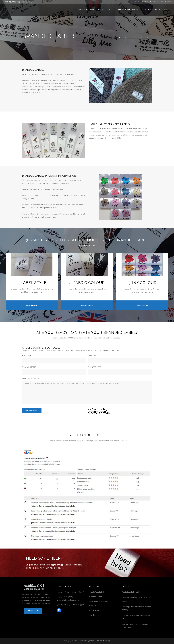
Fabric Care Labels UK (131, 592)
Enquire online (33, 565)
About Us (145, 2)
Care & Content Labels (98, 601)
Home (138, 2)
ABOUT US (33, 611)
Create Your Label (166, 2)
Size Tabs (93, 606)
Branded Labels (96, 597)
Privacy (86, 641)
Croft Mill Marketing (103, 641)
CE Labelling (94, 610)
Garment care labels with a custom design (136, 599)
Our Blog (93, 615)
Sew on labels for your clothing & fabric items (135, 626)
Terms (92, 641)
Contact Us (154, 2)
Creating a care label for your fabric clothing (136, 608)
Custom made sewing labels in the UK (136, 617)
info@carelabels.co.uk (25, 2)
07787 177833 (9, 2)
